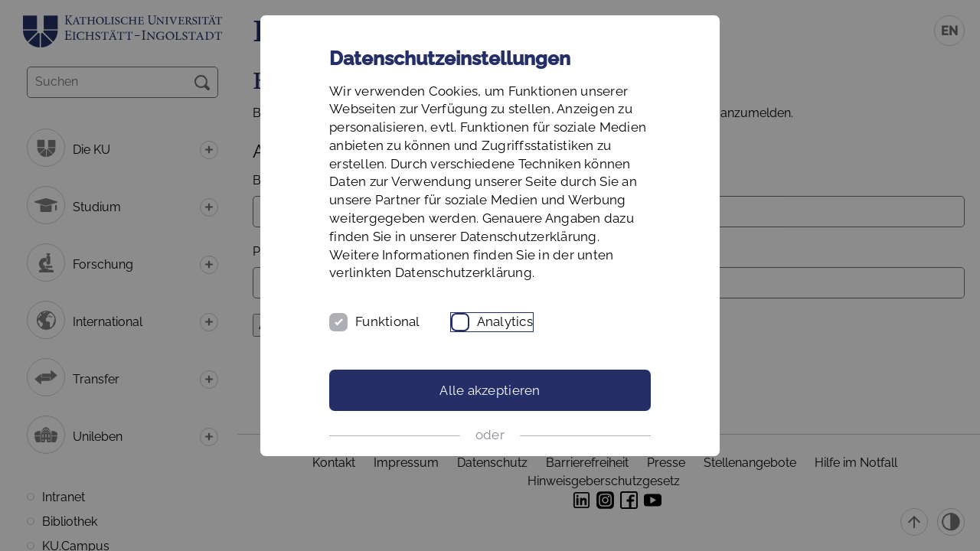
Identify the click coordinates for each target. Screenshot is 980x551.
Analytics (505, 321)
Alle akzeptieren (490, 390)
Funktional (388, 321)
